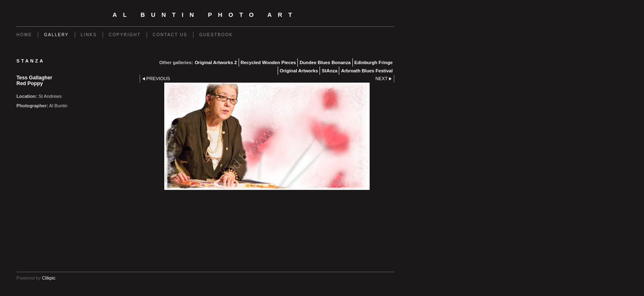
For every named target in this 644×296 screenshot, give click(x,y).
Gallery (56, 35)
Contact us (170, 35)
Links (89, 35)
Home (24, 35)
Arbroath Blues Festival (367, 71)
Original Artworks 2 (216, 62)
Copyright (125, 35)
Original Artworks (299, 71)
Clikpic (49, 278)
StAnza (329, 71)
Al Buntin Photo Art (205, 15)
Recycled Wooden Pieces (268, 62)
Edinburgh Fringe (374, 62)
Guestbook (216, 35)
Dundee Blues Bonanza (325, 62)
